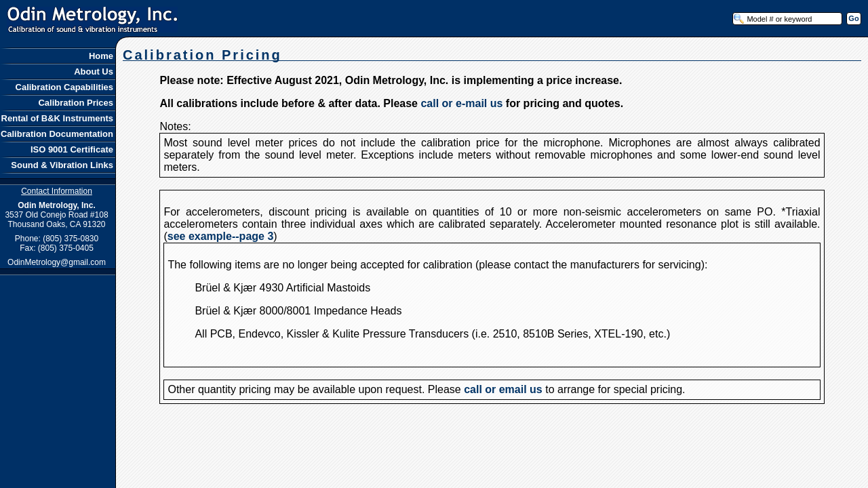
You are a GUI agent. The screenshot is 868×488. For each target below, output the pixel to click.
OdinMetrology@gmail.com (57, 262)
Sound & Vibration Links (63, 165)
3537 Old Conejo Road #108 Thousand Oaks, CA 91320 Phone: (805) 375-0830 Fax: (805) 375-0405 (56, 220)
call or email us (503, 389)
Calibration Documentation (58, 134)
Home (102, 56)
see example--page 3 (221, 236)
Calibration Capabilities (65, 87)
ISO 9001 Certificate (73, 149)
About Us (95, 72)
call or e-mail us (461, 103)
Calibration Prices (77, 103)
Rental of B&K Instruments (58, 118)
